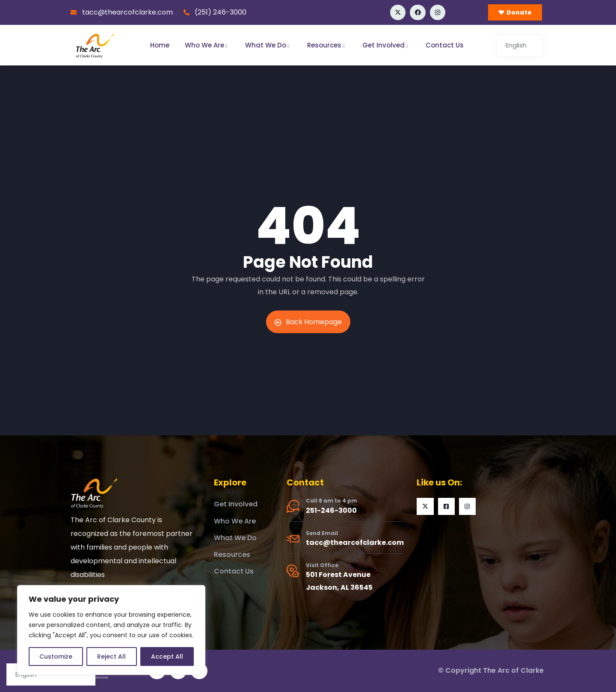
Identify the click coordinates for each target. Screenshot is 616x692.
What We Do (268, 45)
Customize (56, 657)
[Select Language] (520, 45)
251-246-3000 (331, 510)
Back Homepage (308, 322)
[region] (111, 630)
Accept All (167, 657)
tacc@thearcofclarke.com (355, 543)
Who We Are (207, 45)
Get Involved (386, 45)
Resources (327, 45)
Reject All (111, 657)
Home (160, 45)
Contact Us (445, 45)
